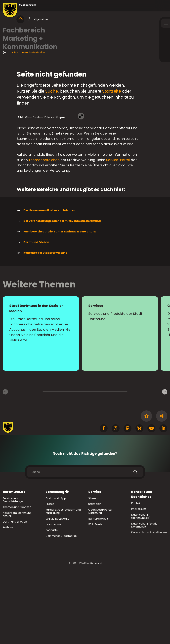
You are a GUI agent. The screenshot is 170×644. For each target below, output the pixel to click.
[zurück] (5, 464)
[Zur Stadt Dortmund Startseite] (20, 10)
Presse (50, 576)
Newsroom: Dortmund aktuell (17, 587)
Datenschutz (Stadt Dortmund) (144, 598)
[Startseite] (20, 19)
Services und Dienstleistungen (14, 572)
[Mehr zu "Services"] (120, 406)
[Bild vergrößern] (85, 146)
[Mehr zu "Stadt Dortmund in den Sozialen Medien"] (41, 406)
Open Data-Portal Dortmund (100, 584)
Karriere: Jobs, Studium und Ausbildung (63, 584)
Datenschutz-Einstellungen (149, 605)
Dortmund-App (56, 571)
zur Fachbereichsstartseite (24, 53)
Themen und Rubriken (17, 580)
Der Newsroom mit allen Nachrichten (46, 283)
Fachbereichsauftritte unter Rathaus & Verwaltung (57, 304)
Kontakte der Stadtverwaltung (42, 325)
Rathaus (8, 600)
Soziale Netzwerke (57, 591)
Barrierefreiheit (98, 591)
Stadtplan (95, 576)
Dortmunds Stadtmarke (61, 608)
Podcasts (52, 603)
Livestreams (53, 597)
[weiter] (165, 464)
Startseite (112, 91)
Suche (52, 91)
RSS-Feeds (95, 597)
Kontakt (136, 576)
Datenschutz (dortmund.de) (141, 589)
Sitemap (94, 571)
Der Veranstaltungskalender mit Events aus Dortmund (59, 294)
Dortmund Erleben (33, 315)
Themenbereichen (44, 232)
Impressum (139, 581)
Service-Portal (118, 232)
